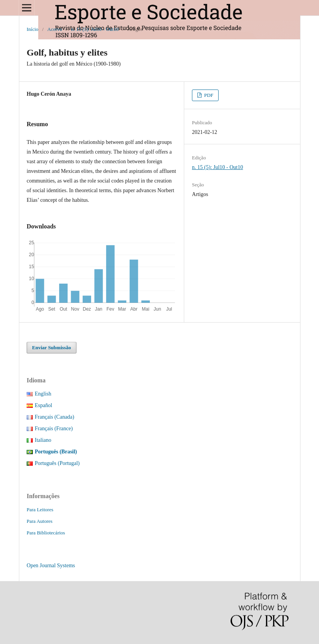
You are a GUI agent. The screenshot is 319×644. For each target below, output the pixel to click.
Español (43, 405)
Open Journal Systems (51, 565)
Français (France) (54, 428)
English (43, 394)
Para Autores (40, 521)
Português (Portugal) (57, 463)
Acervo (55, 29)
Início (32, 29)
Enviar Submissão (52, 347)
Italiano (43, 440)
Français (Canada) (54, 417)
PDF (208, 95)
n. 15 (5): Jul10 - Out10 (95, 29)
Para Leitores (40, 510)
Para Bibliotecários (46, 533)
